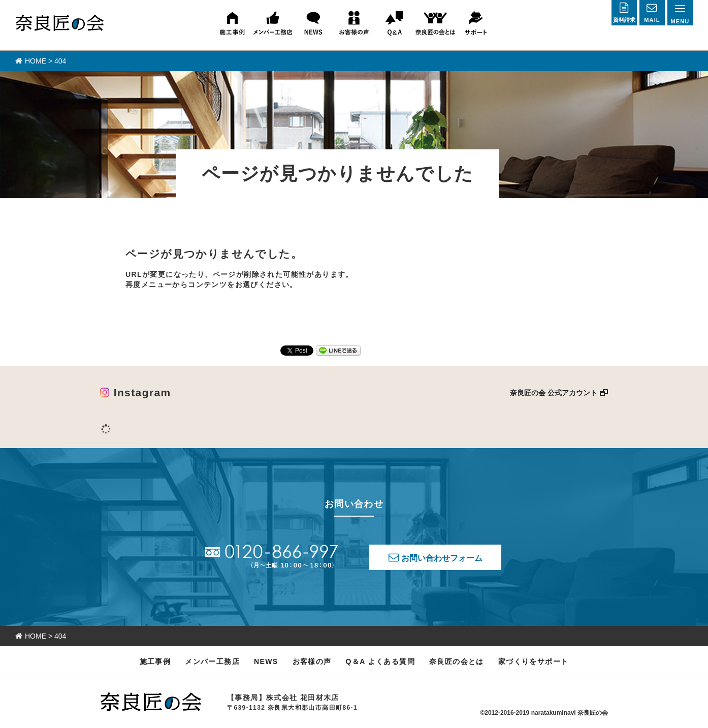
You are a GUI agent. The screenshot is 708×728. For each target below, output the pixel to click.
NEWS (266, 661)
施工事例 (155, 661)
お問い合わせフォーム (442, 558)
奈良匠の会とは (457, 661)
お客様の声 (312, 661)
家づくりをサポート (534, 661)
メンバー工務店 (212, 661)
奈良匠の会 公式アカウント (554, 393)
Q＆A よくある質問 (380, 661)
